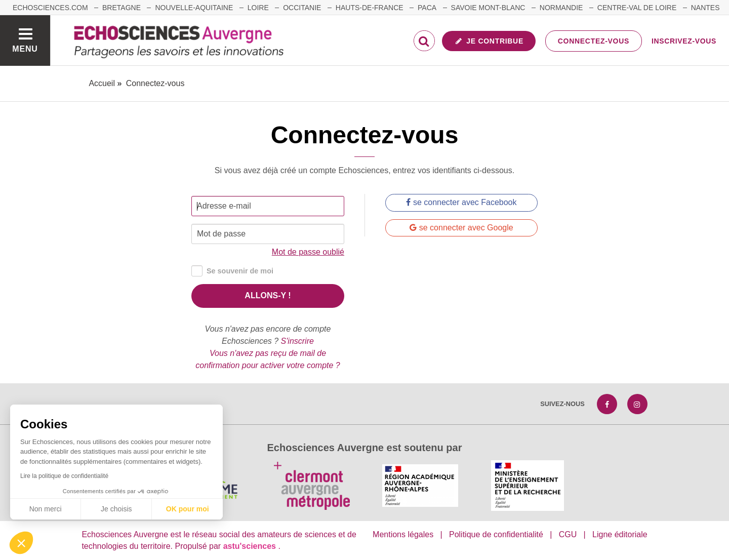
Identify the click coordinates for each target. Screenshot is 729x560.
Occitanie (302, 8)
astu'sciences (251, 546)
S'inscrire (297, 341)
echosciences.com (50, 8)
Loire (258, 8)
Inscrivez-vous (684, 41)
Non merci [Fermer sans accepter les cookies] (46, 509)
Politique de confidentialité (496, 534)
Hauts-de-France (370, 8)
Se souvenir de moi (232, 271)
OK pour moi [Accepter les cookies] (188, 509)
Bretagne (121, 8)
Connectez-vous (594, 41)
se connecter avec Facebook (461, 202)
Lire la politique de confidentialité (64, 476)
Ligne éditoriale (620, 534)
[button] (21, 543)
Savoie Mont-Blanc (488, 8)
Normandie (561, 8)
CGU (568, 534)
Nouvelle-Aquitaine (194, 8)
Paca (427, 8)
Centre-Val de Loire (637, 8)
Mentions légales (403, 534)
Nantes (705, 8)
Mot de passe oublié (308, 252)
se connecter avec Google (461, 228)
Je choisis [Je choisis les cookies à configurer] (116, 509)
